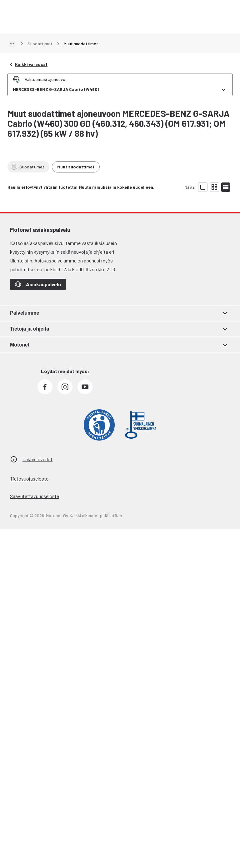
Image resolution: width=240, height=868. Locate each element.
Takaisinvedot (37, 459)
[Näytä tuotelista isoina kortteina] (203, 187)
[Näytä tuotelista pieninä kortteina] (214, 187)
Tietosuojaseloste (29, 479)
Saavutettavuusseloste (35, 496)
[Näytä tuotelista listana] (226, 187)
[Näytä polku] (12, 44)
